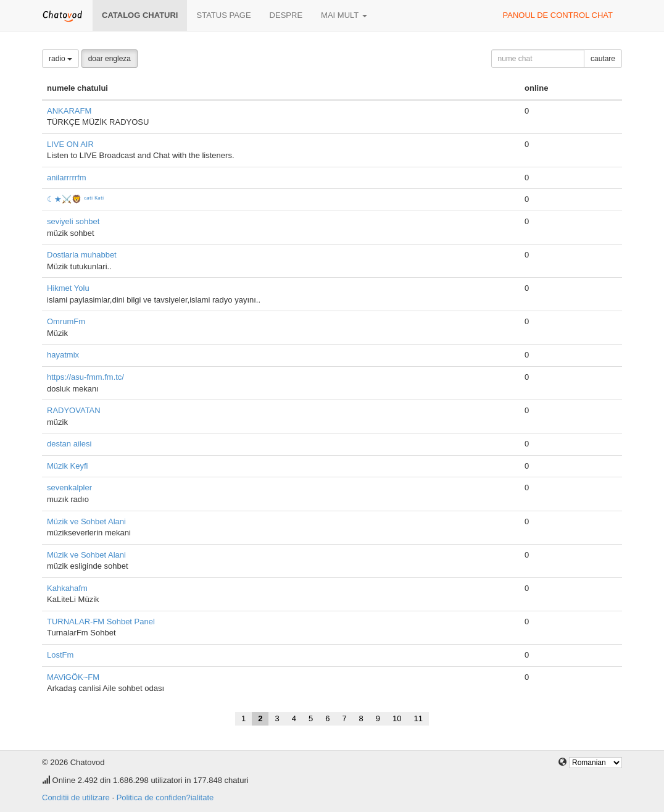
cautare (603, 59)
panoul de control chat (558, 15)
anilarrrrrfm (67, 178)
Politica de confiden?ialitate (165, 797)
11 (418, 718)
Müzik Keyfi (67, 466)
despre (286, 15)
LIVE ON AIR (70, 144)
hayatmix (63, 355)
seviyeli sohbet (73, 221)
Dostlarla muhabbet (82, 255)
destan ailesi (69, 444)
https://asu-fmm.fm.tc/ (85, 377)
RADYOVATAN (74, 410)
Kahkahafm (67, 588)
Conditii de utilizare (76, 797)
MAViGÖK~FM (73, 677)
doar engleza (110, 59)
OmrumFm (66, 321)
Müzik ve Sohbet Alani (86, 521)
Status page (223, 15)
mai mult (344, 15)
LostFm (60, 655)
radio (60, 59)
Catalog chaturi (140, 15)
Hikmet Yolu (68, 288)
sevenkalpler (69, 488)
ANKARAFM (69, 111)
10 (397, 718)
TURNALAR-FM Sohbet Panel (101, 622)
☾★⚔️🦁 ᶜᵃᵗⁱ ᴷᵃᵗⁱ (75, 199)
